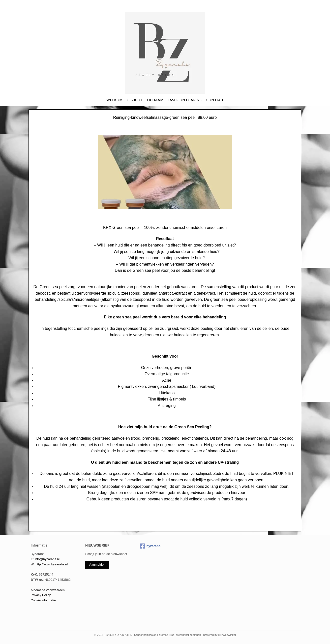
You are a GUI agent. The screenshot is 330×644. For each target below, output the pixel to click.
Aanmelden (97, 565)
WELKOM (115, 100)
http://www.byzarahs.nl (52, 564)
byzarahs (150, 546)
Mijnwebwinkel (227, 635)
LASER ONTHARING (185, 100)
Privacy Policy (41, 595)
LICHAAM (155, 100)
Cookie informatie (43, 600)
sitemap (164, 635)
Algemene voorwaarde (47, 590)
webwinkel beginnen (189, 635)
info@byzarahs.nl (47, 559)
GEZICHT (135, 100)
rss (172, 635)
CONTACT (215, 100)
